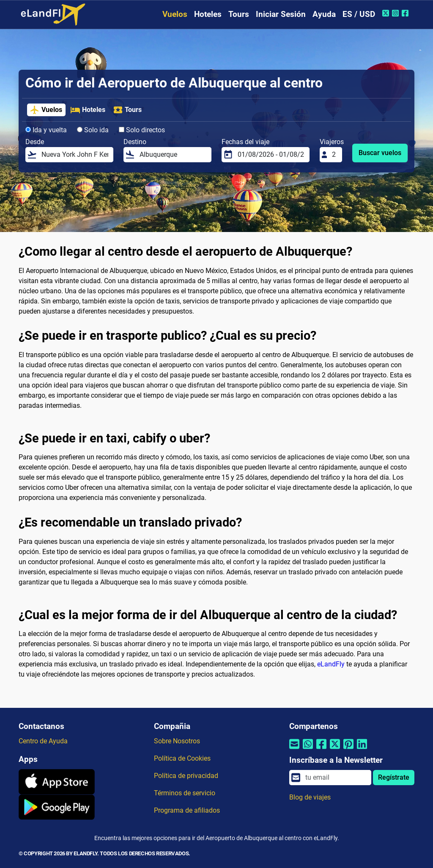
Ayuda (324, 14)
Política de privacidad (186, 776)
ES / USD (359, 14)
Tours (239, 14)
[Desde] (75, 155)
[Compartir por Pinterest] (348, 749)
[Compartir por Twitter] (335, 749)
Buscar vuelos (380, 153)
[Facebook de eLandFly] (406, 13)
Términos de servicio (185, 793)
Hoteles (208, 14)
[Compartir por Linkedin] (362, 749)
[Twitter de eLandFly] (387, 13)
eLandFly (331, 664)
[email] (336, 778)
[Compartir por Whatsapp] (308, 749)
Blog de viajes (310, 797)
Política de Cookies (182, 758)
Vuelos (175, 14)
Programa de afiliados (187, 810)
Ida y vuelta (46, 130)
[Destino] (173, 155)
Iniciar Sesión (281, 14)
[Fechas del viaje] (271, 155)
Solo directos (142, 130)
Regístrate (394, 777)
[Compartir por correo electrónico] (294, 749)
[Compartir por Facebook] (321, 749)
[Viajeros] (334, 155)
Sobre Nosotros (177, 741)
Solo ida (93, 130)
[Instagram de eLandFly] (396, 13)
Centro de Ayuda (43, 741)
